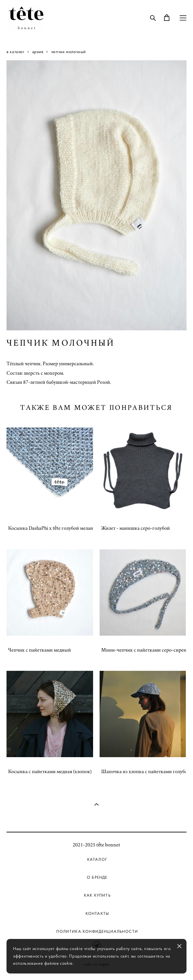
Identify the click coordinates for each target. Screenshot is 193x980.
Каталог (97, 859)
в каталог (16, 52)
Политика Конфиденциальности (97, 931)
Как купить (97, 895)
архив (38, 52)
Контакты (97, 914)
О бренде (97, 877)
